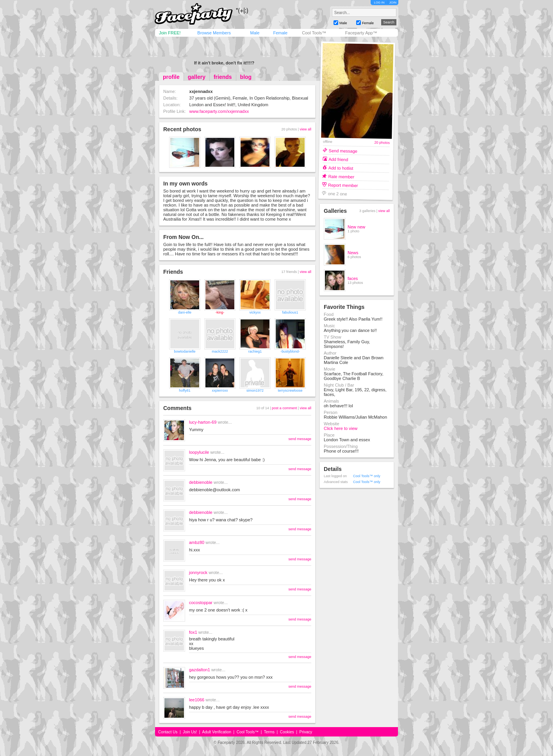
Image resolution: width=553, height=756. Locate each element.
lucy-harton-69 (203, 422)
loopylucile (199, 452)
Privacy (306, 732)
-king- (220, 312)
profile (171, 77)
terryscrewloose (290, 390)
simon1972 (255, 390)
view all (305, 129)
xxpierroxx (220, 390)
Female (280, 33)
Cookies (287, 732)
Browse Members (214, 33)
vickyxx (255, 312)
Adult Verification (217, 732)
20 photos (382, 143)
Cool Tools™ (314, 33)
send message (300, 439)
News (353, 253)
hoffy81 (185, 390)
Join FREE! (170, 33)
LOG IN (379, 3)
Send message (343, 151)
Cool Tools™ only (367, 476)
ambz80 (197, 542)
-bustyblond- (290, 351)
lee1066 (197, 700)
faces (353, 278)
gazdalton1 (200, 670)
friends (223, 77)
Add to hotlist (341, 168)
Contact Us (168, 732)
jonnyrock (198, 572)
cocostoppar (201, 603)
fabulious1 (290, 312)
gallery (197, 77)
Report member (343, 185)
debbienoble (201, 482)
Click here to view (341, 428)
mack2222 (220, 351)
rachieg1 (255, 351)
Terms (269, 732)
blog (246, 77)
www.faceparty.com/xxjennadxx (219, 111)
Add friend (338, 159)
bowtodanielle (185, 351)
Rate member (341, 176)
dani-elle (185, 312)
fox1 (193, 632)
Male (255, 33)
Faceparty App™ (361, 33)
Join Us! (190, 732)
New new (356, 227)
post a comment (284, 408)
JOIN (393, 3)
